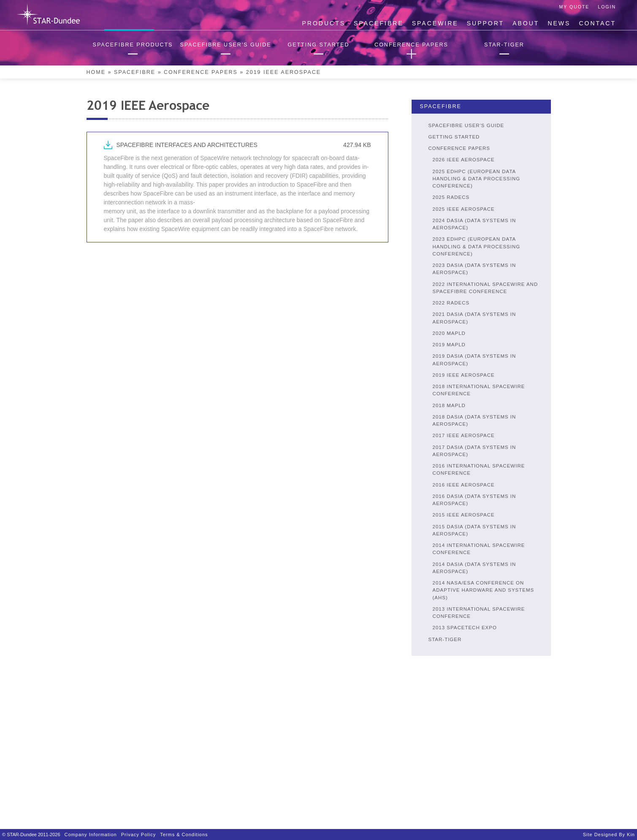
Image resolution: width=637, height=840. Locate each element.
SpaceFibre (379, 23)
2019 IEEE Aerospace (464, 375)
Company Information (91, 835)
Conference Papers (201, 72)
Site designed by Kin (609, 835)
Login (607, 7)
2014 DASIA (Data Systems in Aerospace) (474, 568)
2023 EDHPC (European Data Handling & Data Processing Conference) (477, 246)
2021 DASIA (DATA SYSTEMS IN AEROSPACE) (474, 318)
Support (485, 23)
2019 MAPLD (449, 345)
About (526, 23)
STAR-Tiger (445, 639)
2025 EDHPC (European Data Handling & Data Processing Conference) (477, 179)
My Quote (575, 7)
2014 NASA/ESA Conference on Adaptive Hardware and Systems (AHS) (484, 590)
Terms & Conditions (184, 835)
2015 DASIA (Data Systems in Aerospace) (474, 530)
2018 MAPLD (449, 405)
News (559, 23)
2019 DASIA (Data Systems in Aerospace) (474, 360)
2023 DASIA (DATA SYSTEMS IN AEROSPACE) (474, 269)
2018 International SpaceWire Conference (479, 390)
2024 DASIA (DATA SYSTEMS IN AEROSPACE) (474, 224)
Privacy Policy (138, 835)
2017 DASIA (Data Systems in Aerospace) (474, 451)
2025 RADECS (451, 197)
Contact (597, 23)
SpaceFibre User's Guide (466, 125)
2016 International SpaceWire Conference (479, 469)
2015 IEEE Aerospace (464, 515)
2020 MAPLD (449, 333)
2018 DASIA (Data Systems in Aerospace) (474, 420)
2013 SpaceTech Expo (465, 628)
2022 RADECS (451, 303)
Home (96, 72)
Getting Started (454, 137)
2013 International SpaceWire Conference (479, 613)
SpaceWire (435, 23)
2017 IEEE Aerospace (464, 435)
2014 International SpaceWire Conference (479, 549)
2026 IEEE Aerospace (464, 160)
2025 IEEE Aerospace (464, 209)
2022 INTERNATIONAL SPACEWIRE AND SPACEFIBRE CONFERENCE (485, 288)
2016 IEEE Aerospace (464, 485)
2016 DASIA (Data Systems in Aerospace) (474, 500)
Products (324, 23)
